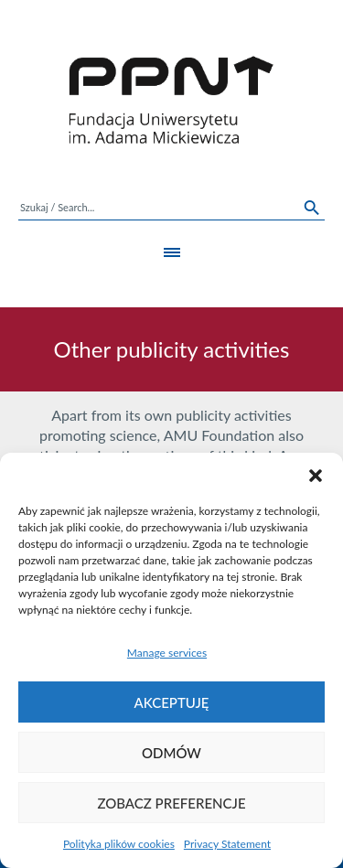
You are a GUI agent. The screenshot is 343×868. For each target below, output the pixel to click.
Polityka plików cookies (119, 844)
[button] (316, 476)
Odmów (171, 753)
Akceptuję (172, 702)
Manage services (167, 653)
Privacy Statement (227, 844)
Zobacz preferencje (171, 803)
